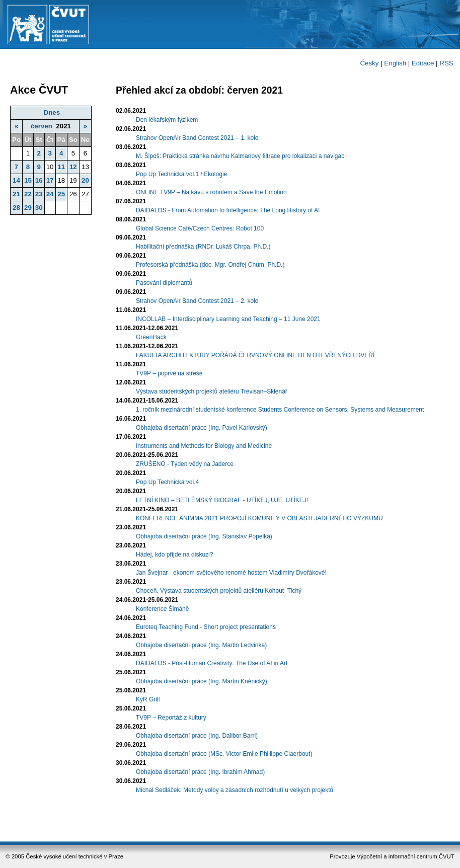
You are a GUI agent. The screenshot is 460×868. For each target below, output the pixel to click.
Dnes (52, 112)
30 (39, 208)
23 (39, 194)
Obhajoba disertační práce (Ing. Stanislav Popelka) (204, 536)
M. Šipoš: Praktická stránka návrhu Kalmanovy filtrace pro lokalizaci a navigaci (241, 156)
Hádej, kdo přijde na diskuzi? (174, 555)
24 (50, 194)
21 (16, 194)
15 (28, 180)
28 (16, 208)
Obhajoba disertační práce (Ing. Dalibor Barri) (197, 736)
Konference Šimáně (162, 609)
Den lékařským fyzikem (167, 120)
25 (61, 194)
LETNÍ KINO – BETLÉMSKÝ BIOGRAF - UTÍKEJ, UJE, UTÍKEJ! (222, 500)
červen (42, 126)
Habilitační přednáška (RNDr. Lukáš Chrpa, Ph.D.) (203, 247)
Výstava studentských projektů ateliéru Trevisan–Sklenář (212, 391)
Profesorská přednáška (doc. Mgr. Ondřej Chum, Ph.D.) (210, 265)
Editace (423, 63)
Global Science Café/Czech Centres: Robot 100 (200, 228)
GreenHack (151, 337)
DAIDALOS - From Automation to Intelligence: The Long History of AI (228, 210)
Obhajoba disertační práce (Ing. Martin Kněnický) (202, 681)
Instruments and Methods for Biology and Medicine (204, 446)
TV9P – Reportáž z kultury (171, 718)
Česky (369, 63)
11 (61, 167)
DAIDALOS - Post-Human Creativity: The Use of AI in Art (212, 663)
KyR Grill (148, 699)
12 (73, 167)
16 (39, 180)
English (395, 63)
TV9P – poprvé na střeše (169, 373)
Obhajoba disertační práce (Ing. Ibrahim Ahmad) (200, 772)
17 (50, 180)
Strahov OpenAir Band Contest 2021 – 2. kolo (197, 301)
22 (28, 194)
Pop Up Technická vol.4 (167, 482)
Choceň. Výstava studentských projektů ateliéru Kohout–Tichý (219, 591)
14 (16, 180)
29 (28, 208)
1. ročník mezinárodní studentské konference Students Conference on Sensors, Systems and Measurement (280, 410)
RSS (446, 63)
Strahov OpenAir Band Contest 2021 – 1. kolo (197, 138)
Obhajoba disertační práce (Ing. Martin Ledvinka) (201, 645)
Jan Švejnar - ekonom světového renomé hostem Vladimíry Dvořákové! (231, 573)
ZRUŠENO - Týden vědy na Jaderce (185, 464)
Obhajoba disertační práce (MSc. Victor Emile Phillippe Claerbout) (224, 754)
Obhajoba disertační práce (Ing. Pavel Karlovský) (202, 428)
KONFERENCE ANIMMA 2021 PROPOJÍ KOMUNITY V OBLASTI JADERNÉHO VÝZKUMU (259, 518)
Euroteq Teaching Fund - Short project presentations (206, 627)
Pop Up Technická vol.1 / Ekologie (181, 174)
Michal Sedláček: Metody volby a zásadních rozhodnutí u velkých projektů (235, 790)
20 (85, 180)
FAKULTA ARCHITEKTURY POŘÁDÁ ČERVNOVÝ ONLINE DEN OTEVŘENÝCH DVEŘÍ (255, 355)
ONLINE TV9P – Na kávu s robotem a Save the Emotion (211, 192)
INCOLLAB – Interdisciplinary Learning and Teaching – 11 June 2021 (228, 319)
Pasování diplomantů (164, 283)
